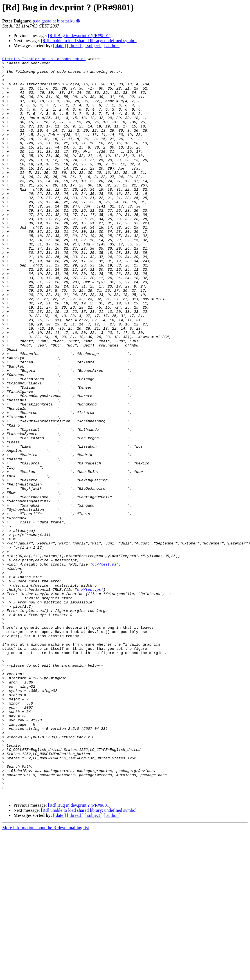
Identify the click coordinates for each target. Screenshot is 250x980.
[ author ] (112, 46)
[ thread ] (75, 46)
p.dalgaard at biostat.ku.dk (56, 21)
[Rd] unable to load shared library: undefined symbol (89, 41)
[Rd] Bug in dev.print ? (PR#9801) (79, 36)
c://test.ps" (105, 666)
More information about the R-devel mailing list (46, 975)
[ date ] (59, 46)
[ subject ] (94, 46)
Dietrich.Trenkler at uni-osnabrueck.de (44, 60)
